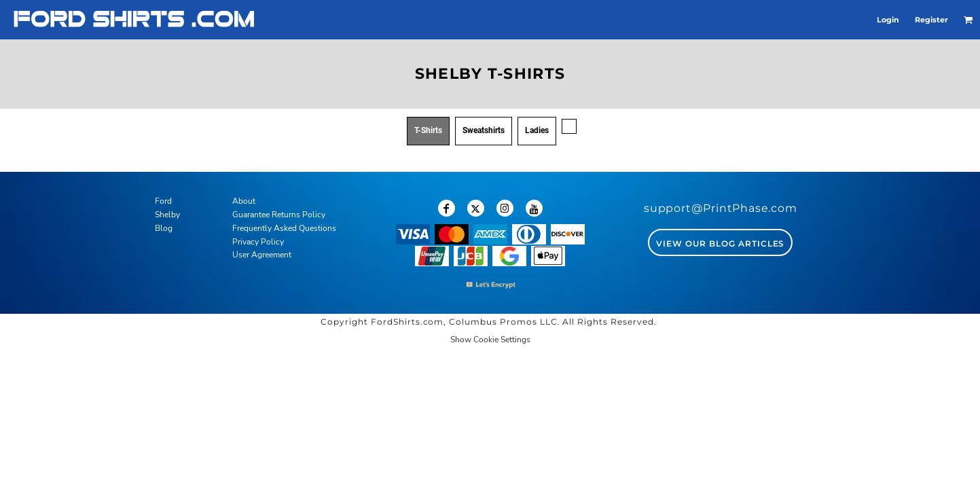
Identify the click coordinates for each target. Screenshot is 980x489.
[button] (968, 20)
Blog (164, 228)
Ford (163, 201)
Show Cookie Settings (490, 340)
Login (888, 20)
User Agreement (262, 255)
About (244, 201)
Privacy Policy (258, 242)
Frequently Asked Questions (284, 228)
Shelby (167, 215)
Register (931, 20)
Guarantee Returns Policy (279, 215)
